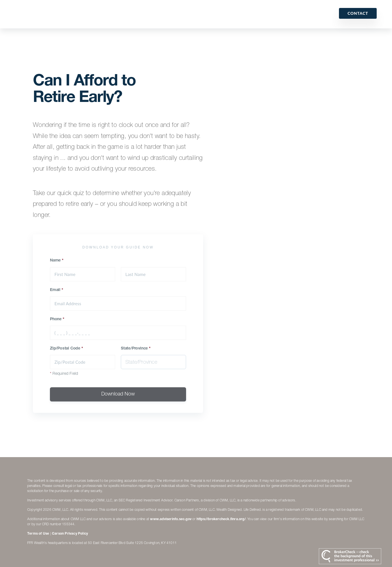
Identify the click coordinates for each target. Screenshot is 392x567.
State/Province (136, 349)
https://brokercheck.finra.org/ (221, 519)
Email (57, 290)
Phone (57, 319)
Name (57, 261)
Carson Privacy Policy (70, 534)
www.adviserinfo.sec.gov (171, 519)
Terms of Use (38, 534)
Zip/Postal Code (67, 349)
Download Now (118, 394)
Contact (358, 13)
